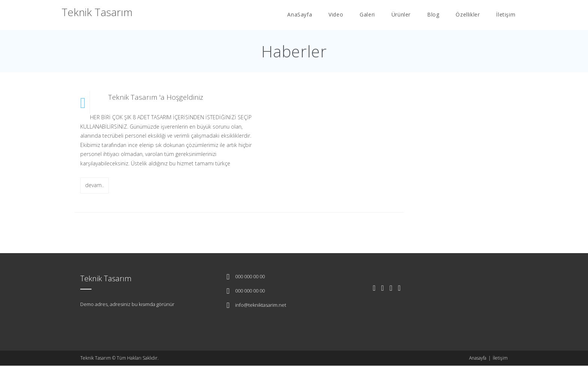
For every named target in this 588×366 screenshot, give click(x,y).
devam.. (94, 185)
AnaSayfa (300, 14)
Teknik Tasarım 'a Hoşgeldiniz (156, 97)
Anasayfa (478, 358)
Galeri (367, 14)
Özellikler (468, 14)
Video (336, 14)
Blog (433, 14)
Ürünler (401, 14)
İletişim (506, 14)
